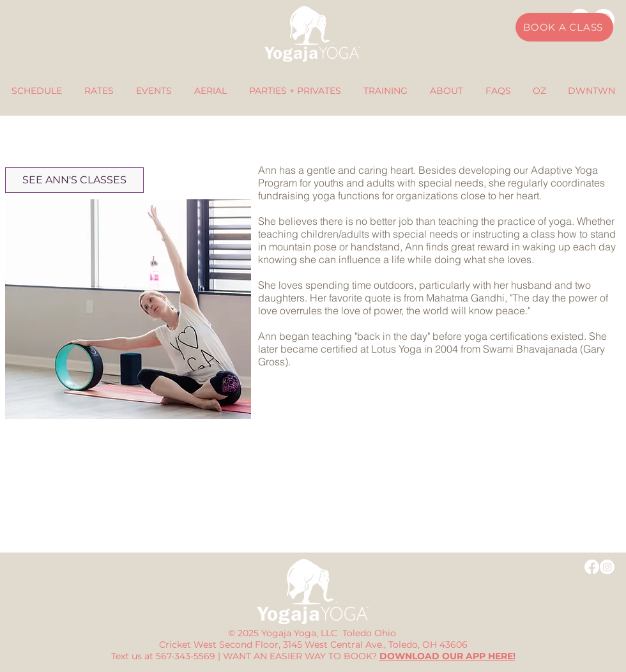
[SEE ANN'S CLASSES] (74, 180)
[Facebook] (592, 567)
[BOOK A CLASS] (564, 27)
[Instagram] (607, 567)
